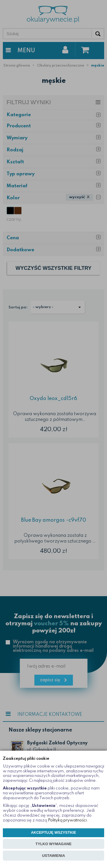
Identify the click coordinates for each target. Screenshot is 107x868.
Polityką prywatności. (68, 820)
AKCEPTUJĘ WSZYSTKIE (53, 832)
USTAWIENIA (53, 856)
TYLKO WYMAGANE (53, 844)
